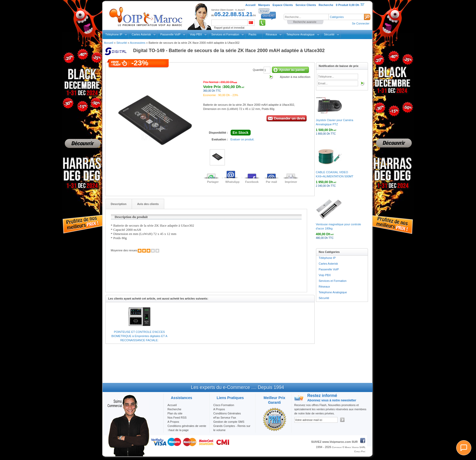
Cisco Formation (224, 405)
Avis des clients (148, 204)
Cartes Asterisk (141, 34)
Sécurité (329, 34)
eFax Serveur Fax (225, 418)
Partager (213, 182)
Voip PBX (196, 34)
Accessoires (138, 43)
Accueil (109, 43)
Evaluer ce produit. (243, 139)
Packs (252, 34)
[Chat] (464, 448)
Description (119, 204)
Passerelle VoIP (170, 34)
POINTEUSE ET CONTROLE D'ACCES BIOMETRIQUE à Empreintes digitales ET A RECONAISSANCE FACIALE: (139, 336)
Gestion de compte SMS (229, 422)
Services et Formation (225, 34)
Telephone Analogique (300, 34)
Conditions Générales (227, 413)
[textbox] (306, 17)
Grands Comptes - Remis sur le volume (232, 428)
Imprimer (291, 182)
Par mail (272, 182)
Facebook (252, 182)
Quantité (258, 70)
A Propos (219, 409)
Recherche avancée (305, 22)
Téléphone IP (114, 34)
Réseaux (271, 34)
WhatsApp (232, 182)
